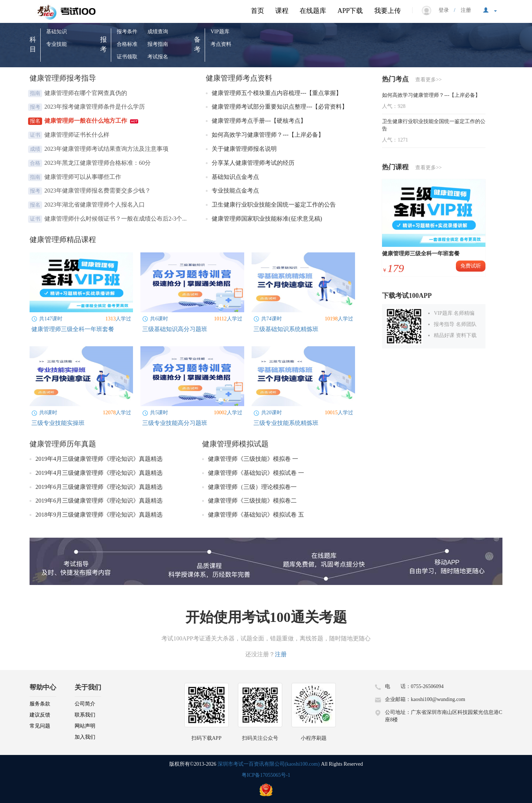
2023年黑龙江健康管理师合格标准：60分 (98, 163)
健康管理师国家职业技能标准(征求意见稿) (268, 219)
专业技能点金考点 (236, 190)
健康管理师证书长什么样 (78, 135)
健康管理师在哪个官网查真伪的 (86, 93)
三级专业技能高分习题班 (175, 423)
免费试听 (471, 266)
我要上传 (388, 11)
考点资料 (221, 44)
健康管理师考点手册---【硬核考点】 (260, 121)
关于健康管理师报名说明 (245, 149)
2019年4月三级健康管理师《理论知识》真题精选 (99, 459)
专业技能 (57, 44)
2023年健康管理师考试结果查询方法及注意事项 (107, 149)
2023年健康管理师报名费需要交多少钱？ (98, 190)
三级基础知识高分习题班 (175, 329)
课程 (282, 11)
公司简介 (85, 704)
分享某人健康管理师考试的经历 (254, 163)
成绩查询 (158, 32)
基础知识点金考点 (236, 177)
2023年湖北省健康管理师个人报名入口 (95, 205)
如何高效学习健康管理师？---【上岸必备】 (269, 135)
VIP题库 (220, 32)
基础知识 (57, 32)
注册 (463, 10)
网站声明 (85, 726)
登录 (446, 10)
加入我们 (85, 737)
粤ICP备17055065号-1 (266, 775)
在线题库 (313, 11)
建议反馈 (40, 715)
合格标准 (127, 44)
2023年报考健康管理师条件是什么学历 (95, 107)
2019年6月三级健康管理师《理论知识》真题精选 (99, 487)
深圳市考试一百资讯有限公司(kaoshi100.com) (269, 764)
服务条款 (40, 704)
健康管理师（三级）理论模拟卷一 (252, 487)
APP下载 (350, 11)
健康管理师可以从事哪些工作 (83, 177)
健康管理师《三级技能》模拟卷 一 (253, 459)
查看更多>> (429, 80)
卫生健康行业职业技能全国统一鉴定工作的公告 (274, 205)
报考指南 (158, 44)
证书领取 (127, 57)
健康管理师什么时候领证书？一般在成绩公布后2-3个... (116, 219)
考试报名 (158, 57)
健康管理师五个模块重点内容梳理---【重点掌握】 (277, 93)
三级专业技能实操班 (58, 423)
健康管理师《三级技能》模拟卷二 (252, 501)
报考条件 (127, 32)
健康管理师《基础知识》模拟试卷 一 (256, 473)
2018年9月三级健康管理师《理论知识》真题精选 (99, 515)
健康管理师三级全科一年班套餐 (73, 329)
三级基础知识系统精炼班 (286, 329)
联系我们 (85, 715)
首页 (258, 11)
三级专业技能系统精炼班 (286, 423)
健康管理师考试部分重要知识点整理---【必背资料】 (280, 107)
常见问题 (40, 726)
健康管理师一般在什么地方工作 (91, 121)
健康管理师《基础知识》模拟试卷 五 (256, 515)
